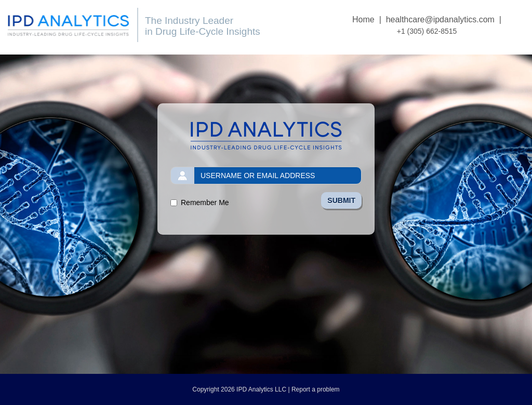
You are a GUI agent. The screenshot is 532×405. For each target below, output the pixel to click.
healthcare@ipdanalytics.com (440, 19)
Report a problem (316, 389)
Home (363, 19)
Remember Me (205, 203)
